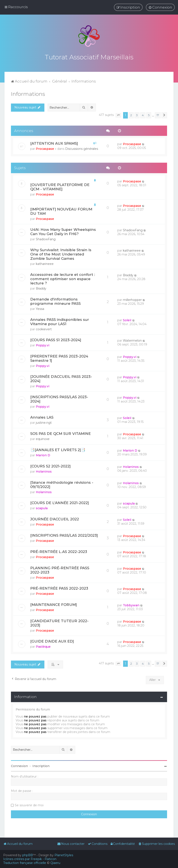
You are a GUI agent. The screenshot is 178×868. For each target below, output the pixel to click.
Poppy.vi (43, 344)
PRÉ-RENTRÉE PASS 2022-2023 (59, 587)
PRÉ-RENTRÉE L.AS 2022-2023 (59, 551)
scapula (42, 507)
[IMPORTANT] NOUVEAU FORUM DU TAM (61, 210)
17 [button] (158, 114)
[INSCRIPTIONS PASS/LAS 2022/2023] (64, 535)
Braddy (41, 288)
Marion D (43, 454)
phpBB (28, 855)
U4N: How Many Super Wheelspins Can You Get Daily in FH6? (63, 231)
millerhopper (132, 299)
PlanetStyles (64, 855)
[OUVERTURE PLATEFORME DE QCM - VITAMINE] (60, 186)
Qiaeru (55, 863)
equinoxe (43, 438)
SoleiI (127, 319)
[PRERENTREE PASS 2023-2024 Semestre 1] (59, 357)
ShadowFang (46, 238)
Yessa (40, 308)
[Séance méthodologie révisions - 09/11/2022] (62, 484)
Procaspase (45, 148)
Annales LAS (42, 416)
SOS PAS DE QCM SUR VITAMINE (60, 433)
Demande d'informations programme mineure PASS (55, 300)
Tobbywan (131, 604)
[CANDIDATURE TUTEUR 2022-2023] (59, 622)
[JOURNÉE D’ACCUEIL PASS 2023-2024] (61, 378)
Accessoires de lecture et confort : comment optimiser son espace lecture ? (63, 278)
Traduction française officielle (25, 863)
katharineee (45, 263)
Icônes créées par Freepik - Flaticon (30, 859)
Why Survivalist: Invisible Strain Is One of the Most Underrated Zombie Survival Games (61, 253)
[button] (118, 114)
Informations (28, 93)
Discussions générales (82, 148)
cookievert (44, 328)
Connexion (19, 765)
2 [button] (131, 114)
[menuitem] (160, 7)
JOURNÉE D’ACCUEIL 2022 (55, 518)
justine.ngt (44, 422)
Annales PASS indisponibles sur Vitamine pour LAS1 (60, 321)
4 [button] (143, 114)
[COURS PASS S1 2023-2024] (56, 339)
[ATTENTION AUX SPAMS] (54, 143)
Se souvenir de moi (29, 804)
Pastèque (43, 646)
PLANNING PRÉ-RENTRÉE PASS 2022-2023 (60, 569)
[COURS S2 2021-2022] (50, 465)
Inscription (41, 765)
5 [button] (149, 114)
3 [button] (137, 114)
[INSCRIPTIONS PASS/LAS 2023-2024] (59, 398)
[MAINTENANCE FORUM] (54, 604)
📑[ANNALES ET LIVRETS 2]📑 (58, 449)
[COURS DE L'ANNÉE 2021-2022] (60, 502)
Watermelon (132, 340)
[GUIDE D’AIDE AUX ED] (52, 640)
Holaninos (44, 471)
